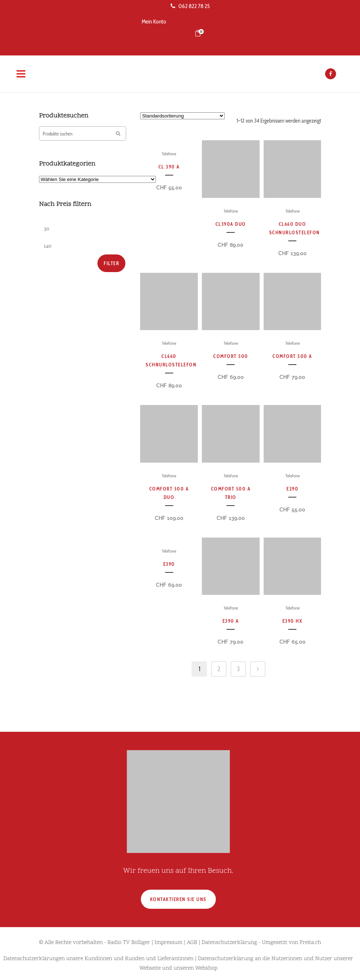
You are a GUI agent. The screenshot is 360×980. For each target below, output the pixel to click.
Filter (111, 263)
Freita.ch (310, 943)
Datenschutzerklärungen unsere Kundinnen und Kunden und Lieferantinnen (98, 959)
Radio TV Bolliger (129, 943)
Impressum (168, 943)
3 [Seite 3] (238, 669)
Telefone (169, 154)
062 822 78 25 (190, 6)
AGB (192, 943)
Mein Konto (154, 21)
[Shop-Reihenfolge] (182, 116)
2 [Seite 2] (219, 669)
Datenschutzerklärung (229, 943)
